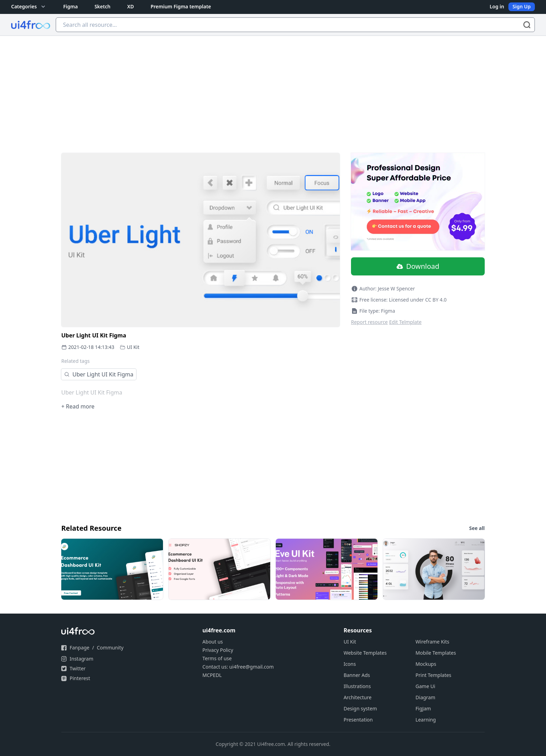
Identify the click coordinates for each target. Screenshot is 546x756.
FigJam (423, 708)
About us (213, 642)
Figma (71, 6)
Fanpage (80, 648)
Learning (426, 720)
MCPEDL (212, 675)
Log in (497, 6)
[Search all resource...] (295, 25)
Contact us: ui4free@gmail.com (238, 667)
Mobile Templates (436, 653)
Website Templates (365, 653)
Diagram (425, 697)
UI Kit (133, 347)
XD (130, 6)
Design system (360, 708)
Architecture (358, 697)
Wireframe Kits (432, 642)
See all (477, 528)
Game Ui (425, 686)
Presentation (358, 720)
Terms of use (217, 658)
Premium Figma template (181, 6)
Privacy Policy (218, 650)
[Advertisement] (273, 88)
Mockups (426, 664)
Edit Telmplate (405, 322)
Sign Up (522, 6)
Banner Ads (357, 675)
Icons (350, 664)
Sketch (102, 6)
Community (110, 648)
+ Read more (78, 406)
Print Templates (433, 675)
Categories (29, 7)
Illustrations (357, 686)
